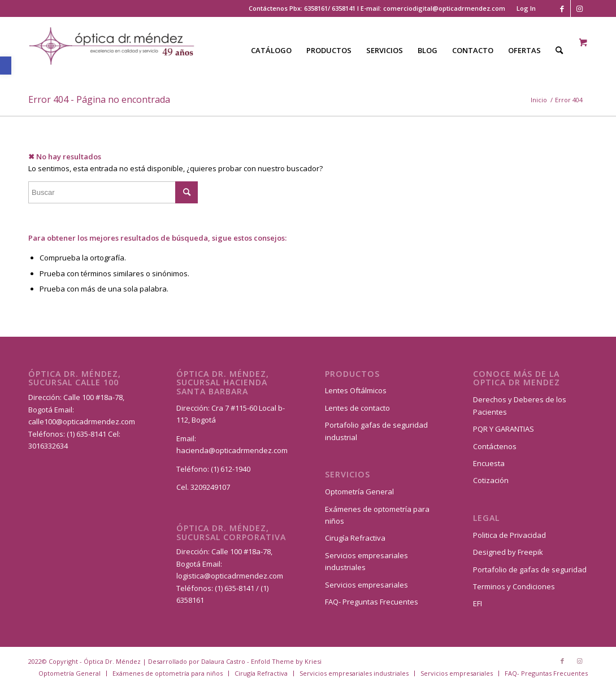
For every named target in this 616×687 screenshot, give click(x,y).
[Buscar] (559, 50)
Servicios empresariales (366, 585)
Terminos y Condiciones (514, 586)
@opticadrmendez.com (96, 421)
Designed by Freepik (508, 552)
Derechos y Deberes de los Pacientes (520, 405)
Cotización (491, 480)
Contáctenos (495, 446)
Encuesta (489, 463)
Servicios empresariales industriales (366, 561)
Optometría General (359, 492)
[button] (6, 66)
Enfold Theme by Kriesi (286, 661)
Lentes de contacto (357, 408)
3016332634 (48, 446)
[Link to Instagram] (579, 8)
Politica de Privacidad (509, 535)
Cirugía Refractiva (355, 538)
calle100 (42, 421)
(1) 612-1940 (231, 469)
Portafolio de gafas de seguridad (530, 569)
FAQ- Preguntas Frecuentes (372, 602)
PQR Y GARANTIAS (504, 429)
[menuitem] (523, 8)
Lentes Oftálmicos (356, 390)
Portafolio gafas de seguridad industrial (376, 431)
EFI (478, 603)
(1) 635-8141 (87, 434)
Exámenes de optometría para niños (377, 515)
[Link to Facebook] (562, 8)
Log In (526, 8)
